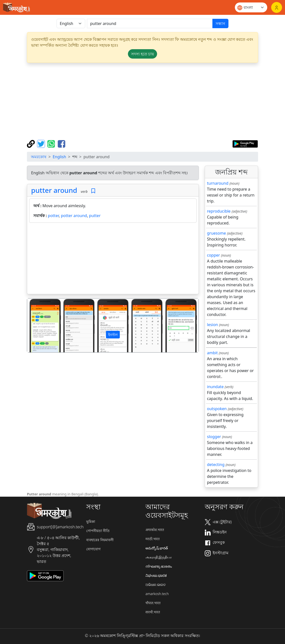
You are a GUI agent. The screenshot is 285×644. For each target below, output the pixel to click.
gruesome (216, 233)
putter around (54, 190)
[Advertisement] (113, 259)
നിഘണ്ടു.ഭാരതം (159, 566)
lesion (213, 325)
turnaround (218, 183)
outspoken (217, 409)
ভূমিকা (91, 522)
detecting (216, 465)
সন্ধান (220, 23)
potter (53, 216)
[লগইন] (277, 7)
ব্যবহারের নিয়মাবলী (100, 540)
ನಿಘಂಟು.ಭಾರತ (156, 575)
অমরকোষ (39, 157)
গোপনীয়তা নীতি (98, 531)
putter (95, 216)
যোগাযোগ (93, 549)
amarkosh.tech (157, 594)
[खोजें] (150, 23)
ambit (212, 353)
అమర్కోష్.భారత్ (157, 548)
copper (214, 255)
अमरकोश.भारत (155, 530)
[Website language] (251, 7)
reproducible (219, 211)
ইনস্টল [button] (113, 335)
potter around (74, 216)
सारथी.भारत (153, 612)
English (59, 157)
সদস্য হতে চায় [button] (142, 54)
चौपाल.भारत (153, 603)
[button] (40, 325)
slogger (214, 437)
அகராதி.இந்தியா (159, 557)
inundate (215, 387)
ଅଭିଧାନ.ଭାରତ (156, 585)
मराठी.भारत (153, 539)
